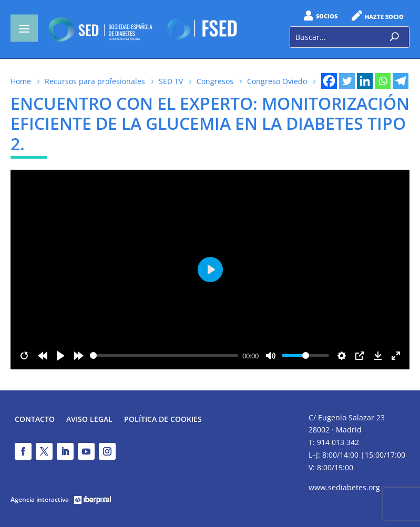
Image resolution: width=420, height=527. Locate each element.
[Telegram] (401, 81)
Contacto (35, 420)
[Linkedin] (365, 81)
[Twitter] (347, 81)
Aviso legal (89, 420)
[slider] (164, 355)
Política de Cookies (163, 420)
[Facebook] (329, 81)
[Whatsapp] (383, 81)
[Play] (60, 356)
